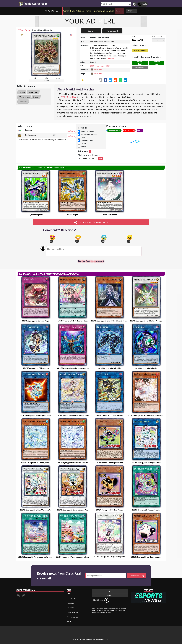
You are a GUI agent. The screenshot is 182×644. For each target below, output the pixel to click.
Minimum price (114, 130)
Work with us (72, 612)
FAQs (69, 621)
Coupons (70, 608)
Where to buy (24, 97)
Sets (83, 137)
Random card (112, 31)
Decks (140, 130)
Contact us (71, 598)
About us (70, 603)
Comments (23, 101)
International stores (89, 134)
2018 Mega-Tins (68, 97)
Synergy (36, 97)
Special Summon (140, 51)
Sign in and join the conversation (91, 222)
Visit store (71, 131)
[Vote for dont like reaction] (130, 237)
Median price (129, 130)
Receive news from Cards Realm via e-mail (60, 576)
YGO (21, 30)
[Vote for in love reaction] (52, 237)
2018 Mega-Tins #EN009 (100, 66)
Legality (22, 92)
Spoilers (91, 31)
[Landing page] (21, 3)
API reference (72, 617)
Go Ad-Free (120, 11)
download (98, 70)
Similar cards (33, 92)
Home (69, 594)
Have (83, 146)
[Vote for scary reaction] (104, 237)
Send (101, 159)
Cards (27, 30)
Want (84, 143)
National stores (88, 131)
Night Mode (98, 600)
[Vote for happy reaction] (78, 237)
